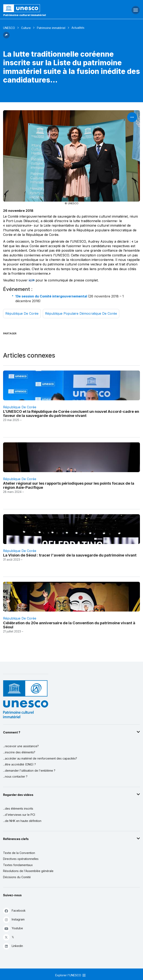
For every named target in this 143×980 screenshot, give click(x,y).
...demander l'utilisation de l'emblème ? (29, 771)
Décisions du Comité (17, 877)
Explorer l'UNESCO (71, 975)
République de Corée (22, 313)
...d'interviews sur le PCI (19, 815)
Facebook (14, 911)
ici (31, 280)
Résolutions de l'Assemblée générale (28, 871)
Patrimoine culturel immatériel (25, 15)
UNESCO (9, 28)
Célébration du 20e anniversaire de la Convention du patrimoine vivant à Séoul (69, 625)
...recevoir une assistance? (21, 746)
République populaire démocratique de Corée (81, 313)
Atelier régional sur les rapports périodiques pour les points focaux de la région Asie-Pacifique (69, 485)
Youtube (13, 928)
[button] (6, 37)
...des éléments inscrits (18, 808)
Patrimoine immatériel (51, 28)
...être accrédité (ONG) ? (19, 764)
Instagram (14, 920)
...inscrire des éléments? (19, 752)
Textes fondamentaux (18, 865)
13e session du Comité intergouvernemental (51, 296)
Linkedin (13, 946)
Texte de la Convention (19, 853)
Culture (26, 28)
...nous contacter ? (15, 776)
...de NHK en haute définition (22, 821)
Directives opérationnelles (21, 859)
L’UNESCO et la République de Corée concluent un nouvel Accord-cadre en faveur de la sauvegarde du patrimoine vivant (71, 413)
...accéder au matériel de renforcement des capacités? (40, 758)
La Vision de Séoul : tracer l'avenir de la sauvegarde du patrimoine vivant (70, 555)
